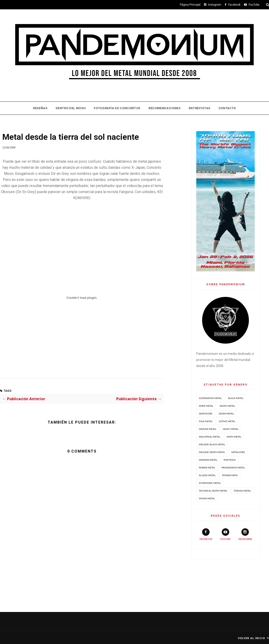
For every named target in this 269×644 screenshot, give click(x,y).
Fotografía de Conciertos (117, 108)
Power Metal (207, 468)
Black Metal (236, 398)
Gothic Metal (227, 421)
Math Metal (234, 437)
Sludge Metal (207, 475)
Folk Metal (206, 421)
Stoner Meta (230, 475)
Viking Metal (207, 498)
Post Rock (230, 460)
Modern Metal (208, 460)
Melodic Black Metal (212, 444)
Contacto (227, 108)
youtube (225, 534)
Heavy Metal (231, 429)
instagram (245, 534)
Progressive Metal (233, 468)
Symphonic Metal (210, 483)
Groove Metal (208, 429)
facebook (206, 534)
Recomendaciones (165, 108)
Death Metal (227, 406)
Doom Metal (226, 414)
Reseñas (40, 108)
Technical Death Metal (213, 491)
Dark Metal (206, 406)
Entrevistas (200, 108)
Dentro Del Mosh (71, 108)
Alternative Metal (210, 398)
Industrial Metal (210, 437)
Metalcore (238, 452)
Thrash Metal (242, 491)
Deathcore (206, 414)
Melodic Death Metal (212, 452)
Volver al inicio (253, 638)
